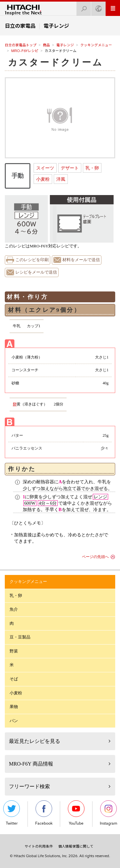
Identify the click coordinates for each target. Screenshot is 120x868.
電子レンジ (65, 45)
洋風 (61, 179)
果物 (14, 707)
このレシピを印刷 (32, 260)
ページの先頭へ (95, 557)
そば (14, 679)
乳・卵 (92, 168)
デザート (70, 168)
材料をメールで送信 (81, 260)
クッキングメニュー (96, 45)
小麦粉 (43, 179)
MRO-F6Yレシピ (25, 51)
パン (14, 721)
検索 (82, 7)
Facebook (44, 813)
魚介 (14, 609)
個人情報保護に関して (76, 846)
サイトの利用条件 (39, 846)
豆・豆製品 (20, 637)
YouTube (76, 813)
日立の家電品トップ (21, 45)
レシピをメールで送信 (36, 272)
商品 (46, 45)
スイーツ (45, 168)
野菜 (14, 651)
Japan (97, 7)
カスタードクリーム (56, 62)
